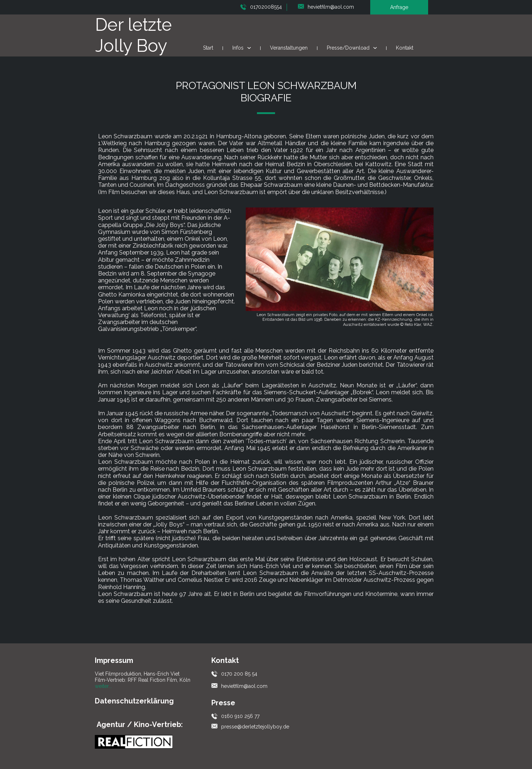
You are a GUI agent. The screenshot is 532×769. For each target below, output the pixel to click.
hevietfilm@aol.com (331, 7)
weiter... (103, 686)
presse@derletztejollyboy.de (255, 727)
